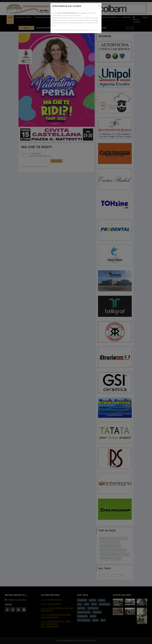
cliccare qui (93, 30)
